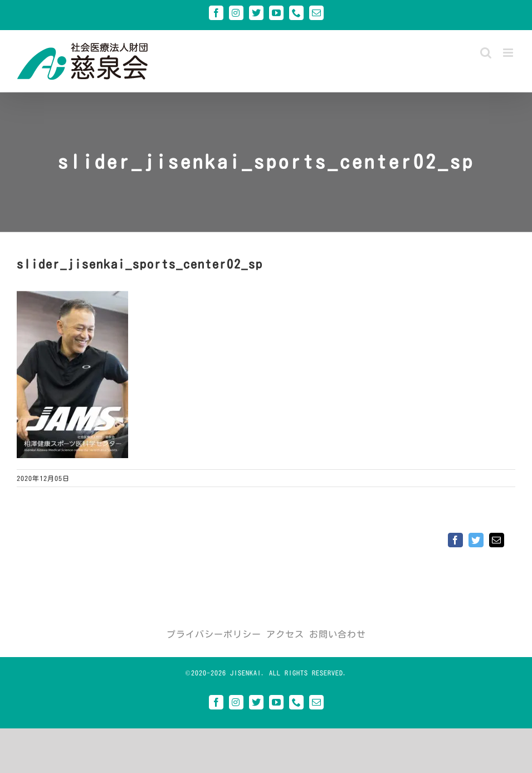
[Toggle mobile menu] (509, 53)
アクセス (285, 634)
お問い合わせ (338, 634)
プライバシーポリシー (214, 634)
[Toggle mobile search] (486, 53)
